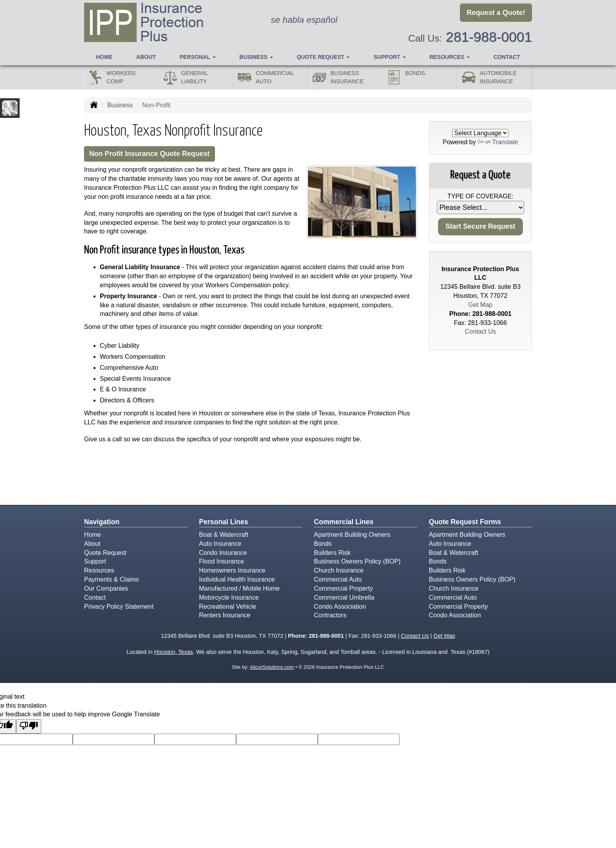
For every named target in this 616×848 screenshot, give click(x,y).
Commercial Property (343, 589)
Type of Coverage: (480, 196)
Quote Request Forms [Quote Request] (465, 523)
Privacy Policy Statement (119, 607)
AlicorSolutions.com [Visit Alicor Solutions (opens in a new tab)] (272, 668)
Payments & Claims (112, 580)
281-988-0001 (489, 36)
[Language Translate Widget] (480, 133)
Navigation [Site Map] (102, 523)
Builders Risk (332, 553)
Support (95, 562)
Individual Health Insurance (237, 580)
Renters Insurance (225, 616)
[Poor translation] (29, 727)
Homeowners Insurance (232, 571)
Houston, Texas (173, 653)
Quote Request (105, 553)
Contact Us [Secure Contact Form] (480, 331)
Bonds (323, 544)
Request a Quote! (496, 13)
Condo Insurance (223, 553)
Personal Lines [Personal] (224, 523)
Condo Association (340, 607)
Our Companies (106, 589)
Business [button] (256, 55)
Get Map (480, 305)
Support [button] (390, 55)
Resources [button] (450, 55)
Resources (99, 571)
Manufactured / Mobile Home (239, 589)
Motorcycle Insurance (229, 598)
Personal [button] (197, 55)
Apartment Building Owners (352, 535)
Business (120, 105)
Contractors (330, 616)
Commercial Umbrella (344, 598)
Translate (498, 142)
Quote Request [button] (323, 55)
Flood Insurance (222, 562)
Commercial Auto (338, 580)
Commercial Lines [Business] (344, 523)
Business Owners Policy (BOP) (357, 562)
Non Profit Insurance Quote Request (154, 154)
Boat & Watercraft (224, 535)
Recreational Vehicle (228, 607)
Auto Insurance (220, 544)
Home (104, 55)
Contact (507, 55)
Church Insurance (339, 571)
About (146, 55)
